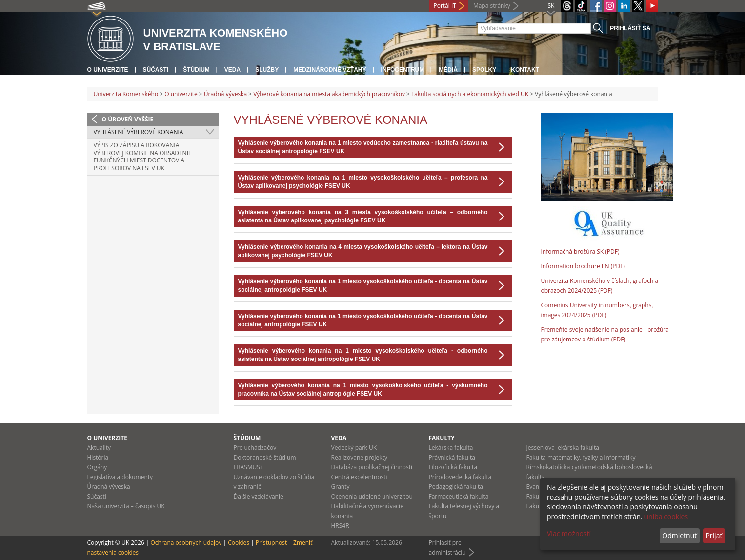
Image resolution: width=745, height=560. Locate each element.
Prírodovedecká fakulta (460, 477)
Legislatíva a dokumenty (120, 477)
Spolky (484, 70)
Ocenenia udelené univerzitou (372, 496)
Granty (341, 487)
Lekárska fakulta (451, 448)
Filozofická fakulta (453, 467)
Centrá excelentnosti (359, 477)
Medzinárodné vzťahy (330, 70)
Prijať (714, 535)
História (98, 457)
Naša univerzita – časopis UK (126, 506)
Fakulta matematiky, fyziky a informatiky (581, 457)
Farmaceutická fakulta (459, 496)
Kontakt (525, 70)
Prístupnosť (271, 543)
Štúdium (196, 70)
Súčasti (156, 70)
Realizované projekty (359, 457)
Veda (232, 70)
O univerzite (108, 70)
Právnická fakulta (452, 457)
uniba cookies (666, 516)
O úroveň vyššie (128, 119)
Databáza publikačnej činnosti (372, 467)
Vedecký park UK (354, 448)
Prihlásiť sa (630, 28)
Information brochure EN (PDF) (583, 266)
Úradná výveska (225, 94)
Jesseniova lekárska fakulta (563, 448)
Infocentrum (403, 70)
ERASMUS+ (249, 467)
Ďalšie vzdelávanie (259, 496)
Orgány (97, 467)
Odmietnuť (679, 535)
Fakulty (442, 438)
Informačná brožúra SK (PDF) (580, 251)
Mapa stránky (492, 6)
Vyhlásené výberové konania (139, 132)
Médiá (448, 70)
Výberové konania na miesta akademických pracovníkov (329, 94)
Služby (267, 70)
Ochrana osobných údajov (186, 543)
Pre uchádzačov (255, 448)
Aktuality (99, 448)
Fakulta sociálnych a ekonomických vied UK (470, 94)
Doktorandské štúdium (265, 457)
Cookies (239, 543)
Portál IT (445, 6)
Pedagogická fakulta (456, 487)
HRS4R (340, 526)
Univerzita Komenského (126, 94)
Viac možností (569, 533)
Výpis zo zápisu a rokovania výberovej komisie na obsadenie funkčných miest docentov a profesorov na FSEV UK (143, 157)
